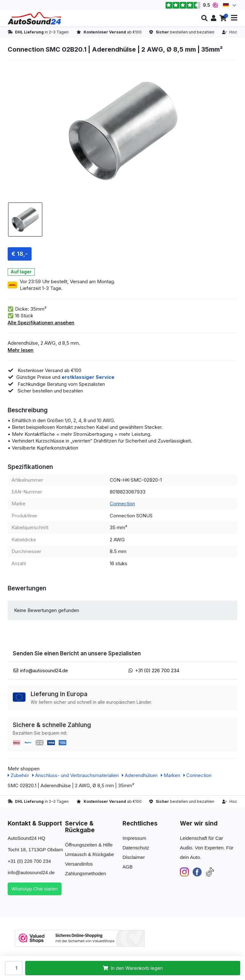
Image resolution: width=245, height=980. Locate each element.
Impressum (134, 838)
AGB (128, 867)
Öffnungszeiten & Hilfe (89, 845)
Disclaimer (134, 857)
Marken (171, 775)
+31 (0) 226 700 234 (157, 670)
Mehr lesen (21, 350)
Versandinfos (79, 864)
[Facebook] (197, 872)
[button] (204, 18)
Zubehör (18, 775)
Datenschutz (136, 848)
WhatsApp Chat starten (35, 889)
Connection (122, 504)
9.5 (192, 5)
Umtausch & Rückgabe (89, 854)
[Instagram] (184, 872)
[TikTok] (210, 872)
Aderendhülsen (140, 775)
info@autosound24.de (44, 670)
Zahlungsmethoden (85, 873)
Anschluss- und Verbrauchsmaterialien (75, 775)
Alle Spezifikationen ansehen (41, 323)
